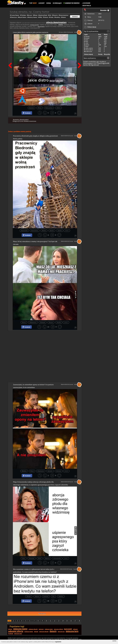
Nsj (89, 65)
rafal (87, 43)
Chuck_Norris (89, 50)
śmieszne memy (20, 629)
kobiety (10, 629)
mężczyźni (68, 629)
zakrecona (89, 51)
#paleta (60, 231)
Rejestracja (87, 6)
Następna (79, 61)
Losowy (42, 3)
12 (55, 621)
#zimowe (59, 471)
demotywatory (41, 27)
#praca (24, 322)
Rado (87, 46)
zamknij (114, 641)
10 (46, 621)
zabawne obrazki (33, 629)
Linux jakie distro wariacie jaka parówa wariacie (31, 32)
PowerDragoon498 (103, 63)
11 (51, 621)
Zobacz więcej (92, 27)
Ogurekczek (95, 65)
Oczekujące (57, 3)
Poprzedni (11, 61)
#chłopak (43, 322)
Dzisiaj (100, 54)
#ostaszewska (57, 558)
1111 (95, 63)
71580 (100, 17)
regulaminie (58, 642)
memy (61, 25)
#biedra (44, 231)
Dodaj (49, 3)
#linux (40, 108)
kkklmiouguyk (88, 63)
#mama (51, 322)
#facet (32, 471)
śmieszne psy (61, 632)
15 (67, 621)
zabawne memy (49, 629)
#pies (24, 558)
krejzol (87, 38)
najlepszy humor (29, 632)
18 (79, 621)
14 (63, 621)
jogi (98, 62)
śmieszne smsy (18, 634)
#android (46, 596)
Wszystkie (107, 54)
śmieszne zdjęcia (58, 629)
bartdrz (86, 65)
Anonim (87, 37)
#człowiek (32, 558)
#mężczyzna (41, 471)
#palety (52, 231)
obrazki (36, 632)
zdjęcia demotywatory (56, 22)
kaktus (87, 45)
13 (59, 621)
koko (87, 40)
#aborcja (47, 558)
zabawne (75, 629)
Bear (87, 42)
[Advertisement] (45, 344)
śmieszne (41, 629)
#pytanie (32, 108)
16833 (100, 14)
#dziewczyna (33, 322)
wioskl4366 (92, 62)
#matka (59, 322)
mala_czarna (89, 48)
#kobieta (24, 471)
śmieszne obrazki (35, 25)
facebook (11, 634)
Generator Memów (71, 3)
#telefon (61, 596)
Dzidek (86, 62)
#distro (59, 108)
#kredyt (29, 596)
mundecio (103, 62)
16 (71, 621)
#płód (40, 558)
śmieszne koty (72, 631)
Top (33, 3)
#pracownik (24, 231)
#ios (53, 596)
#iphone (37, 596)
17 (75, 621)
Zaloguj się (16, 121)
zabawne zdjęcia (16, 631)
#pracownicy (35, 231)
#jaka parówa (49, 108)
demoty (53, 631)
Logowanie (86, 3)
